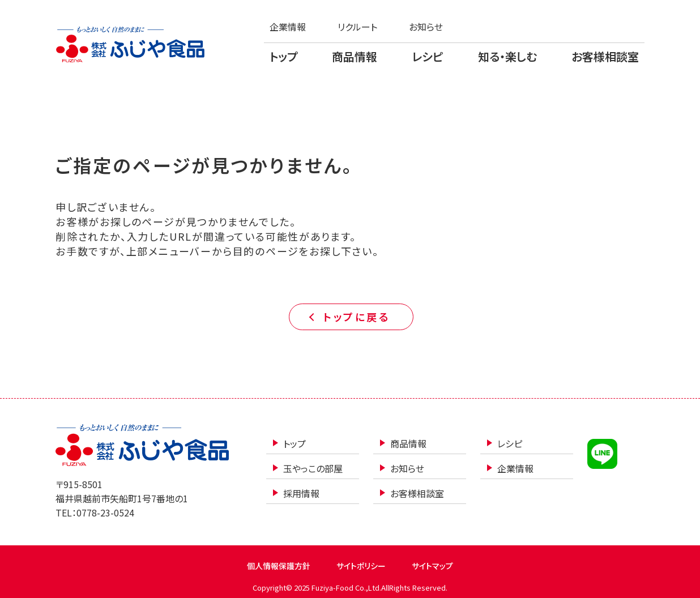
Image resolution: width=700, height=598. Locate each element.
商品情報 (355, 56)
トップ (283, 56)
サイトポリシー (361, 566)
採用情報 (301, 493)
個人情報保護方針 (279, 566)
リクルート (357, 27)
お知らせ (426, 27)
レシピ (428, 56)
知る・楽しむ (507, 56)
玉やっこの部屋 (313, 468)
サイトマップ (432, 566)
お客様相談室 (605, 56)
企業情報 (288, 27)
